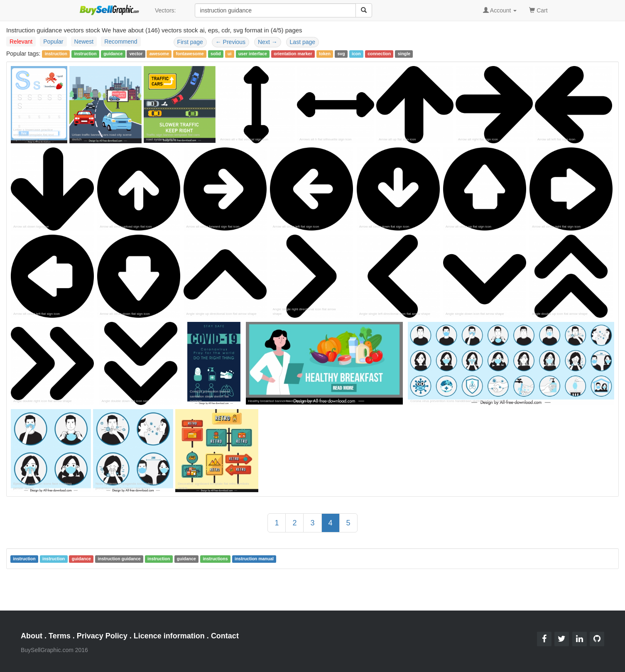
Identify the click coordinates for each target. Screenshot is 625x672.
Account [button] (500, 10)
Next (268, 42)
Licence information (169, 636)
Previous (230, 42)
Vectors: (165, 10)
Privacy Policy (102, 636)
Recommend (121, 42)
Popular (53, 42)
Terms (60, 636)
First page (190, 42)
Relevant (21, 42)
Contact (225, 636)
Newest (84, 42)
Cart (538, 10)
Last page (303, 42)
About (32, 636)
